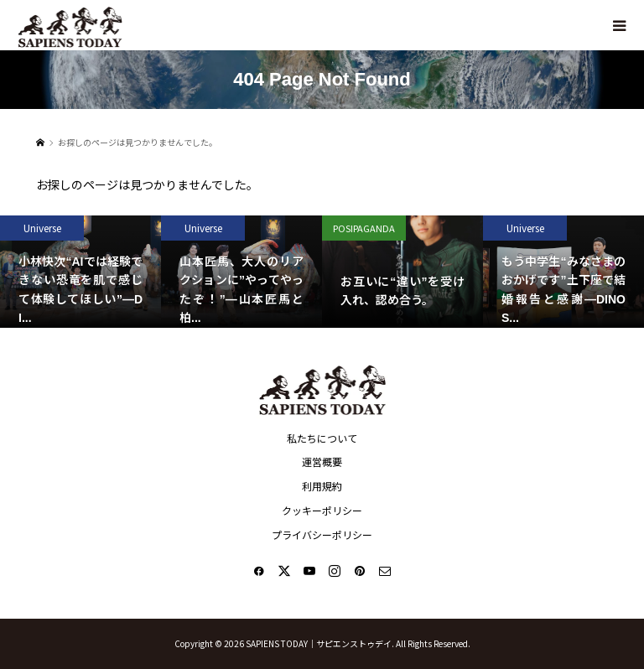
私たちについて (322, 438)
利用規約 (322, 486)
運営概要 (322, 462)
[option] (80, 272)
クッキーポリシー (322, 510)
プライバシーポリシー (322, 534)
